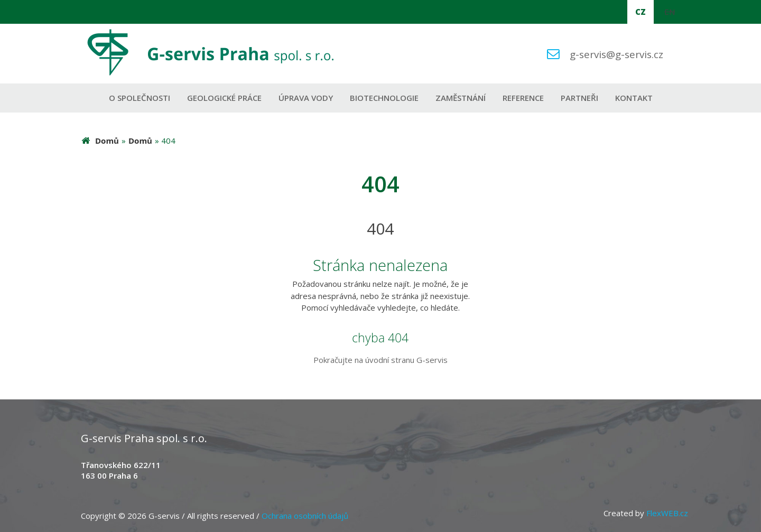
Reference (523, 98)
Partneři (579, 98)
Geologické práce (224, 98)
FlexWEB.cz (667, 513)
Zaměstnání (461, 98)
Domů (107, 141)
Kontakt (634, 98)
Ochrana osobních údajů (305, 516)
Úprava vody (306, 98)
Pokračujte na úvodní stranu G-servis (380, 360)
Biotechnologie (384, 98)
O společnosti (140, 98)
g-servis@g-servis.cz (616, 54)
